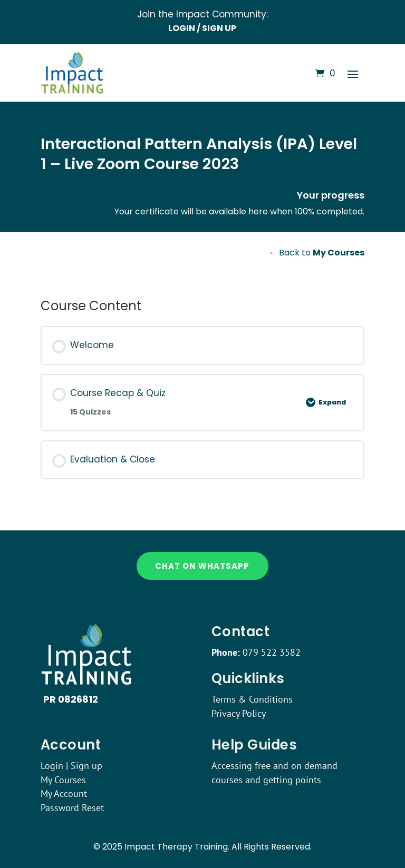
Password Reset (72, 808)
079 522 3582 (272, 652)
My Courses (63, 780)
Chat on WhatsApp (202, 566)
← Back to (316, 253)
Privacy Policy (239, 713)
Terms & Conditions (252, 699)
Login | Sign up (71, 766)
